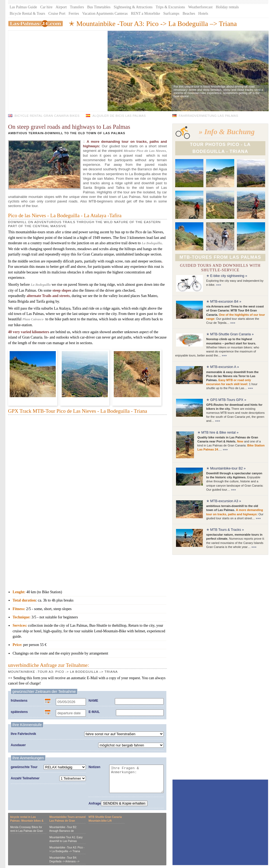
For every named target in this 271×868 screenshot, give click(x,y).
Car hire (46, 7)
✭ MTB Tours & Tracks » (225, 530)
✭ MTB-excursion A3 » (224, 501)
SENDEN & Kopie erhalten (124, 803)
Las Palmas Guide (23, 7)
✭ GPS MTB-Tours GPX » (226, 400)
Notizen (94, 767)
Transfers (77, 7)
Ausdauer (18, 745)
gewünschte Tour (24, 767)
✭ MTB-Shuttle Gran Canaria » (230, 334)
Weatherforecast (201, 7)
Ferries (74, 14)
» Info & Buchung (227, 132)
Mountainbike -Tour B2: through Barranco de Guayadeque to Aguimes (64, 831)
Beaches (189, 14)
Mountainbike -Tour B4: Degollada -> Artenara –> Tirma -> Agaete (64, 861)
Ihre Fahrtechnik (23, 734)
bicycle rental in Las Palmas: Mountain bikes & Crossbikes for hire (27, 821)
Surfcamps (171, 14)
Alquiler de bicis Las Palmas (119, 116)
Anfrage (95, 803)
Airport (61, 7)
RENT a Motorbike (146, 14)
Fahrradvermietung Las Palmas (208, 116)
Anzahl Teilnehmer (25, 778)
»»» (219, 285)
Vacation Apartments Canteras (105, 14)
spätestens (19, 712)
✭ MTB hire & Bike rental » (218, 432)
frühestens (19, 701)
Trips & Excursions (170, 7)
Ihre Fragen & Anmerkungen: (136, 779)
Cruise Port (57, 14)
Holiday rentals (227, 7)
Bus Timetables (99, 7)
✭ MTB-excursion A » (223, 367)
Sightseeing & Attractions (133, 7)
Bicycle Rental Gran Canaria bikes (47, 116)
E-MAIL (94, 712)
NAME (93, 701)
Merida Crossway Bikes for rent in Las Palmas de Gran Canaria (27, 831)
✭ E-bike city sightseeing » (227, 276)
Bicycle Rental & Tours (27, 14)
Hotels (203, 14)
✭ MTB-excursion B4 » (224, 301)
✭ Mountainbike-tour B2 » (226, 468)
